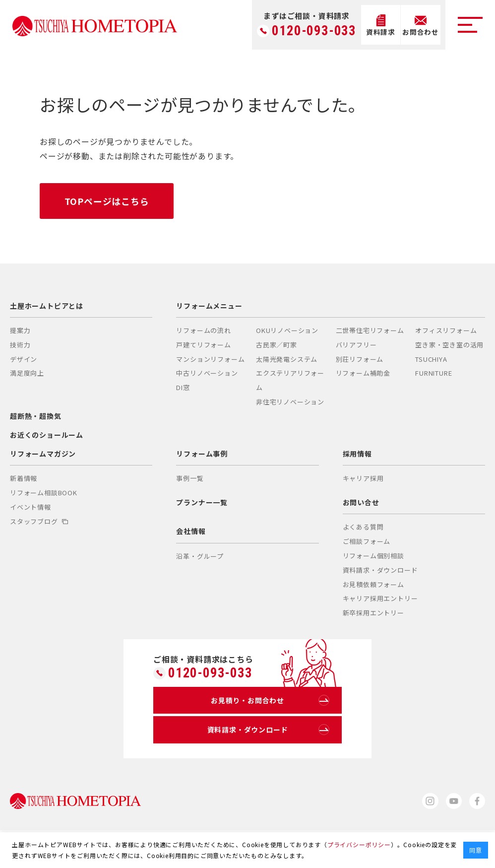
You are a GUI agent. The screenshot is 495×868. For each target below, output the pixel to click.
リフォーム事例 (202, 454)
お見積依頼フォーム (373, 584)
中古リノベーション (207, 373)
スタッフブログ (39, 521)
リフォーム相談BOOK (44, 493)
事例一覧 (190, 479)
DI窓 (183, 388)
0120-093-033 (314, 31)
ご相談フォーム (367, 541)
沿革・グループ (200, 556)
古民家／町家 (277, 345)
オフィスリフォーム (446, 330)
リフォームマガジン (43, 454)
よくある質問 (363, 527)
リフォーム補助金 (363, 373)
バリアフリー (356, 345)
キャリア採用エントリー (380, 599)
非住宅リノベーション (290, 402)
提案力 (20, 330)
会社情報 (191, 532)
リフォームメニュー (209, 306)
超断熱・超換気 (36, 416)
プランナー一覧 (202, 503)
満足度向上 (27, 373)
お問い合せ (361, 503)
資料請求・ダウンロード (380, 570)
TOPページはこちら (107, 201)
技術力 (20, 345)
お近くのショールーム (47, 435)
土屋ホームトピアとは (47, 306)
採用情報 (357, 454)
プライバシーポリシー (359, 844)
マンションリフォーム (210, 359)
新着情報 (24, 479)
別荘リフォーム (360, 359)
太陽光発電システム (287, 359)
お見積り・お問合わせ (270, 701)
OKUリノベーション (287, 330)
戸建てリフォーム (203, 345)
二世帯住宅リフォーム (370, 330)
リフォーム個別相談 (373, 556)
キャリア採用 (363, 479)
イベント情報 (31, 507)
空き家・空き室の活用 (449, 345)
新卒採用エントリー (373, 613)
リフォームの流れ (203, 330)
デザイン (24, 359)
